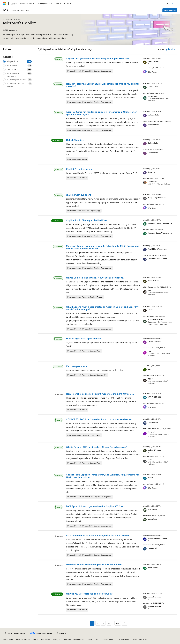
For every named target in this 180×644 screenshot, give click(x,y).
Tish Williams (153, 422)
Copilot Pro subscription (79, 169)
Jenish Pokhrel (153, 62)
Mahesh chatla (153, 115)
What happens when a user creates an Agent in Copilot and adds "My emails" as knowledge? (102, 308)
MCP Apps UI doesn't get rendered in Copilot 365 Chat (95, 506)
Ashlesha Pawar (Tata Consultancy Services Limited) (160, 321)
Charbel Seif (152, 548)
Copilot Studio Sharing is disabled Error (87, 220)
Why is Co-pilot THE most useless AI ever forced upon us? (96, 447)
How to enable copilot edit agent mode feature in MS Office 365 (100, 394)
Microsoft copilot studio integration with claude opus (94, 565)
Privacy (56, 639)
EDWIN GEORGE (154, 397)
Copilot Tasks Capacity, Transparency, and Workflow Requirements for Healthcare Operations (103, 476)
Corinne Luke (153, 143)
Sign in (174, 3)
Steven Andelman (155, 342)
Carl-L (150, 351)
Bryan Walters (153, 281)
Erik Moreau (152, 182)
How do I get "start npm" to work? (84, 338)
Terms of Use (93, 639)
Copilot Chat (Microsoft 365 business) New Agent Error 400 (97, 58)
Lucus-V (151, 460)
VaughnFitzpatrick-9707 (157, 198)
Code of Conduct (108, 639)
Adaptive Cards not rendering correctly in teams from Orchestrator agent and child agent (101, 113)
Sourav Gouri (153, 87)
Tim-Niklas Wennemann (157, 249)
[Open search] (168, 3)
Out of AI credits (75, 140)
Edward (151, 310)
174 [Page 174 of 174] (118, 623)
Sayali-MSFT (153, 96)
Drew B (150, 478)
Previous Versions (23, 639)
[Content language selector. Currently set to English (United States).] (15, 633)
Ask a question (170, 10)
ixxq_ (150, 369)
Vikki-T (150, 290)
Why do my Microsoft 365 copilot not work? (89, 594)
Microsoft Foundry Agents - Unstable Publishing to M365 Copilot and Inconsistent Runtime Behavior (103, 247)
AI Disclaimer (8, 639)
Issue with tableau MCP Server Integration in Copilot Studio (97, 535)
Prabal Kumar (153, 568)
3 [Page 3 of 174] (103, 623)
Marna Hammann (154, 597)
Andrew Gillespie (154, 450)
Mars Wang (152, 509)
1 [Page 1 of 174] (92, 623)
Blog (35, 639)
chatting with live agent (78, 195)
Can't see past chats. (77, 366)
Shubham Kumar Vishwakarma (160, 223)
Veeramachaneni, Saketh (157, 539)
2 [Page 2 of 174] (98, 623)
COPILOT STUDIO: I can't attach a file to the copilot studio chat (99, 419)
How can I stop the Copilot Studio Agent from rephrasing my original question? (102, 85)
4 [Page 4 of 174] (109, 623)
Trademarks (124, 639)
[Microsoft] (5, 3)
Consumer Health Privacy (73, 639)
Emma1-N (151, 432)
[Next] (124, 623)
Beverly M (152, 172)
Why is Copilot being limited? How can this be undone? (95, 278)
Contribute (46, 639)
